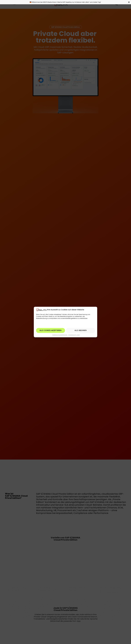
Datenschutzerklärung (60, 335)
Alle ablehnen (81, 330)
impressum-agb (74, 335)
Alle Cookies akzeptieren (50, 330)
